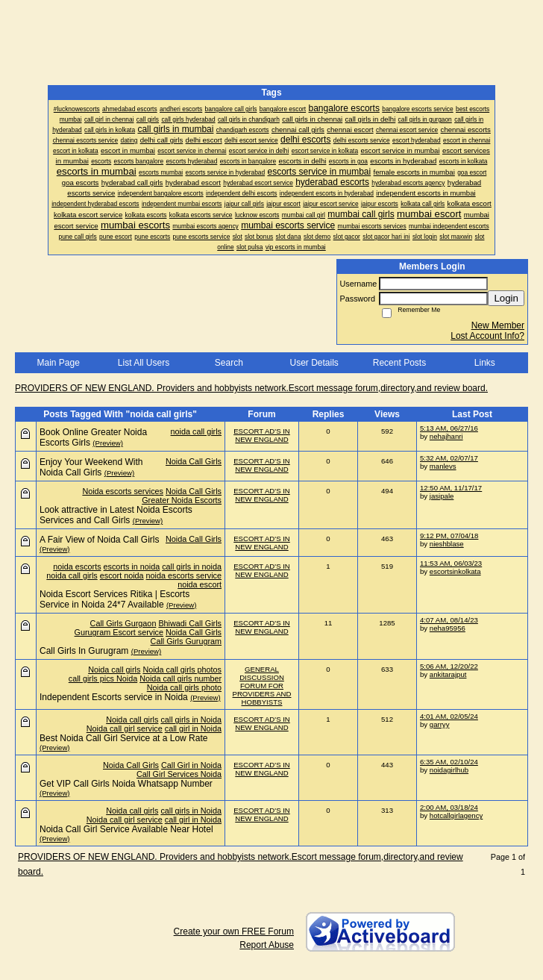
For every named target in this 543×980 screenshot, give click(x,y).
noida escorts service (184, 575)
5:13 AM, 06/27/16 (449, 428)
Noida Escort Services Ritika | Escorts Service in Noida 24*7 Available (114, 599)
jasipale (442, 496)
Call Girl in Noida (191, 765)
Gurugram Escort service (119, 632)
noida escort (200, 584)
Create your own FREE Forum (234, 931)
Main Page (58, 363)
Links (485, 363)
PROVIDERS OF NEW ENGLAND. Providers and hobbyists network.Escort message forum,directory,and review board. (251, 388)
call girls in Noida (191, 720)
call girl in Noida (193, 728)
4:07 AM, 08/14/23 (449, 620)
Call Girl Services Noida (179, 774)
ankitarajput (448, 674)
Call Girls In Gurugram (84, 651)
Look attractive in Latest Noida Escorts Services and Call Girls (116, 515)
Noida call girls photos (182, 670)
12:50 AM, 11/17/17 (451, 488)
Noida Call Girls (194, 461)
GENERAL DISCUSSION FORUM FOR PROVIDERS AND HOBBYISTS (262, 686)
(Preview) (108, 443)
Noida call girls (114, 670)
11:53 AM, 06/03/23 (451, 563)
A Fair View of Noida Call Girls (100, 540)
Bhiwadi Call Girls (190, 623)
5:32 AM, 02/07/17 (449, 458)
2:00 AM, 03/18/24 (449, 807)
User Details (314, 363)
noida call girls (196, 431)
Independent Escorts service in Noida (114, 697)
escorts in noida (132, 567)
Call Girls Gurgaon (123, 623)
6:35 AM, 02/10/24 (449, 762)
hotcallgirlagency (456, 815)
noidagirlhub (449, 770)
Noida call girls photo (184, 687)
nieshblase (447, 544)
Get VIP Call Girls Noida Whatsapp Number (126, 784)
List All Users (144, 363)
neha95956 (448, 628)
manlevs (443, 466)
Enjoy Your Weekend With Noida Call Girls (91, 467)
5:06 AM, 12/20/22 (449, 666)
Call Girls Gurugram (186, 641)
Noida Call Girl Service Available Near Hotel (126, 829)
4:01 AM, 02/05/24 (449, 716)
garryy (440, 724)
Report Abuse (267, 945)
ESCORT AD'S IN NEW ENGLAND (262, 435)
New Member (498, 325)
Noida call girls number (181, 678)
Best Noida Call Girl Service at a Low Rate (123, 738)
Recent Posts (399, 363)
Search (229, 363)
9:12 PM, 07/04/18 (449, 536)
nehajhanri (446, 436)
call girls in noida (192, 567)
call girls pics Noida (103, 678)
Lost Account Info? (487, 336)
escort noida (122, 575)
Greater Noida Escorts (182, 500)
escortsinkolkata (455, 571)
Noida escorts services (123, 491)
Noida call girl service (125, 728)
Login (506, 298)
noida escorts (77, 567)
